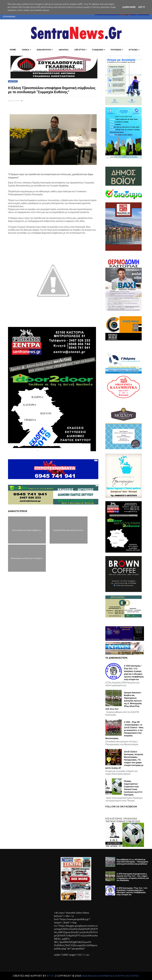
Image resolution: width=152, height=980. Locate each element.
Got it (142, 7)
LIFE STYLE (81, 50)
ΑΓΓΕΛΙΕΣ (134, 50)
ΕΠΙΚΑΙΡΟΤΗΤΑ (45, 50)
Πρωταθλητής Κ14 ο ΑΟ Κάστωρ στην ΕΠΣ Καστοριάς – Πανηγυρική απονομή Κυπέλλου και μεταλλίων (132, 862)
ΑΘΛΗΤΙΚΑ (63, 50)
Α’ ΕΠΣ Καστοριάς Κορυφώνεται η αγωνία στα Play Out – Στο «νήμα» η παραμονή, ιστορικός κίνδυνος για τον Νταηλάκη (133, 877)
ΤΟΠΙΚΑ (26, 50)
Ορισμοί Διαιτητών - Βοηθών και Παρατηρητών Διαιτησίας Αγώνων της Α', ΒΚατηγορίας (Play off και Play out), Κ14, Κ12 (124, 701)
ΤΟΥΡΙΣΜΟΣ (117, 50)
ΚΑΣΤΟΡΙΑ (13, 81)
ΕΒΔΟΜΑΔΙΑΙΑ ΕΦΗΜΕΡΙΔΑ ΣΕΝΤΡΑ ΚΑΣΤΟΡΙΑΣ (110, 976)
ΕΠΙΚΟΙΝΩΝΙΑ (9, 17)
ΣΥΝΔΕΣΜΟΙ (99, 50)
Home (13, 50)
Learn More (129, 7)
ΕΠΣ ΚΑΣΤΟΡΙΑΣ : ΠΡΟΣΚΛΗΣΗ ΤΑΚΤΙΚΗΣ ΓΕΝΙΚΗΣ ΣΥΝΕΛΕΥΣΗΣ (123, 820)
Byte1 (51, 976)
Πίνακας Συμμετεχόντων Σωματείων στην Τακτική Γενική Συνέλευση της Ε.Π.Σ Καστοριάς (133, 788)
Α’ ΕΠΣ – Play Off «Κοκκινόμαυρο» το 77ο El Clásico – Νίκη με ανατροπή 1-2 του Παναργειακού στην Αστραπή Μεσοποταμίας (124, 730)
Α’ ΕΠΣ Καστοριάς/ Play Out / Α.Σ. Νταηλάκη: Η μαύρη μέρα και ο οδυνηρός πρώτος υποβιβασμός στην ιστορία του (134, 673)
